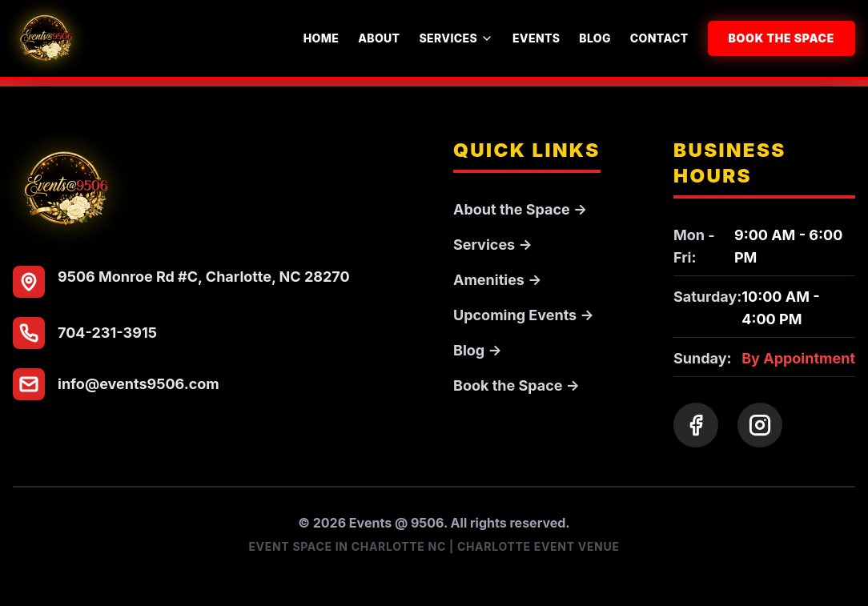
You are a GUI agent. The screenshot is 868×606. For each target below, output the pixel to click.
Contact (659, 38)
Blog (595, 38)
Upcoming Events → (524, 315)
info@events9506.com (139, 384)
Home (321, 38)
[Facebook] (696, 425)
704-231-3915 (107, 333)
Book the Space (782, 38)
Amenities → (497, 280)
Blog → (478, 350)
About (379, 38)
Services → (493, 245)
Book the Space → (516, 385)
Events (536, 38)
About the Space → (520, 209)
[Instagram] (760, 425)
